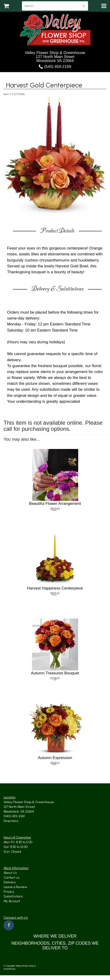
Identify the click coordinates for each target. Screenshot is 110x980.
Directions (11, 821)
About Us (10, 873)
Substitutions (13, 896)
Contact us (11, 878)
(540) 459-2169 (55, 67)
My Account (12, 901)
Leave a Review (15, 887)
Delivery (10, 882)
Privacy (9, 892)
